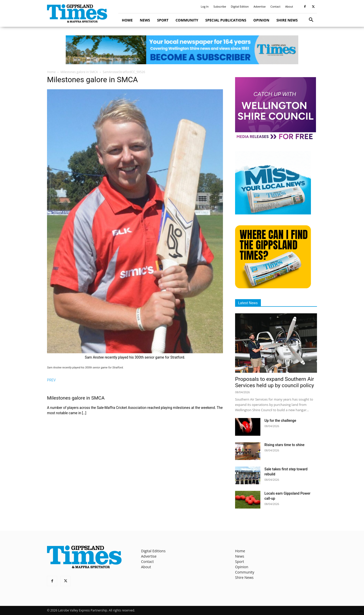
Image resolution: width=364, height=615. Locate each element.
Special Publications (226, 20)
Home (127, 20)
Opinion (261, 20)
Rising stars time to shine (285, 445)
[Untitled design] (273, 213)
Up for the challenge (280, 421)
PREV (51, 380)
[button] (311, 20)
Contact (276, 6)
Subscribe (220, 6)
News (145, 20)
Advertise (260, 6)
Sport (163, 20)
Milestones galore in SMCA (79, 72)
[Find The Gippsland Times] (273, 287)
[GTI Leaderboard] (182, 50)
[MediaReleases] (276, 139)
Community (187, 20)
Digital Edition (240, 6)
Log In (205, 6)
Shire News (287, 20)
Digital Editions (153, 551)
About (289, 6)
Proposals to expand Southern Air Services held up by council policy (275, 382)
